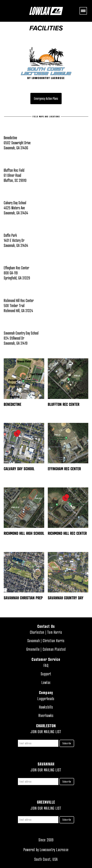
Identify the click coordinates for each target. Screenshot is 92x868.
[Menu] (83, 11)
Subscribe (67, 743)
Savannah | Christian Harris (46, 641)
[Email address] (38, 743)
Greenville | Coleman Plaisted (46, 649)
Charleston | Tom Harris (46, 632)
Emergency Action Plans (46, 99)
